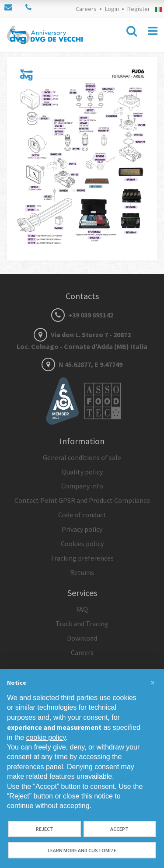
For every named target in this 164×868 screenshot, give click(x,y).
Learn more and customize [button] (82, 850)
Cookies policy (82, 544)
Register (139, 9)
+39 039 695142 (82, 315)
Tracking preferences (82, 558)
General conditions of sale (82, 457)
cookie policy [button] (46, 737)
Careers (86, 9)
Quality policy (82, 472)
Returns (82, 572)
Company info (82, 486)
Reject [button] (45, 829)
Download (82, 638)
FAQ (82, 609)
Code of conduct (82, 515)
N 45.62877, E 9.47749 (82, 364)
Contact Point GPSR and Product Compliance (82, 500)
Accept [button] (119, 829)
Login (112, 9)
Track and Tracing (82, 624)
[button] (153, 683)
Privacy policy (82, 529)
